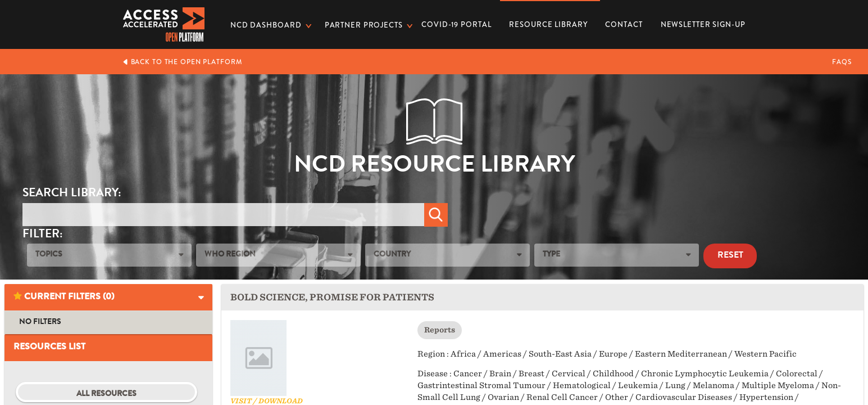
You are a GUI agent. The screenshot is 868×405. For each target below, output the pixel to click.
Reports (440, 330)
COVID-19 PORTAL (456, 24)
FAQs (842, 62)
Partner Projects (364, 25)
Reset (730, 256)
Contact (624, 24)
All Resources (106, 394)
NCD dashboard (266, 25)
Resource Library (548, 21)
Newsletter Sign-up (703, 24)
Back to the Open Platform (182, 62)
